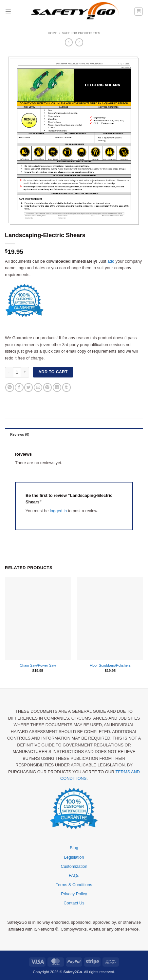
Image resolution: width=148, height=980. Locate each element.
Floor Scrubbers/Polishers (110, 665)
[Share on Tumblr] (66, 387)
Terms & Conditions (74, 885)
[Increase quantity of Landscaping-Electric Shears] (25, 372)
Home (53, 33)
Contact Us (74, 903)
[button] (8, 11)
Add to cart (53, 372)
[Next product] (69, 43)
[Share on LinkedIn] (57, 387)
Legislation (74, 857)
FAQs (74, 875)
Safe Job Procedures (81, 33)
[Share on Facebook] (19, 387)
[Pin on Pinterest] (47, 387)
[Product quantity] (17, 372)
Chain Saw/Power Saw (38, 665)
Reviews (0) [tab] (20, 435)
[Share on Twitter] (28, 387)
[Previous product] (79, 43)
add (111, 261)
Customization (74, 866)
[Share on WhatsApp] (9, 387)
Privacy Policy (74, 894)
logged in (58, 511)
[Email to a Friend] (38, 387)
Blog (74, 848)
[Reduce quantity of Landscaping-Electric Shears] (9, 372)
